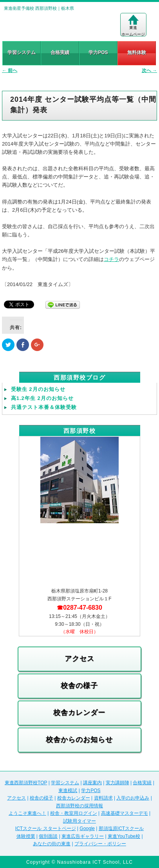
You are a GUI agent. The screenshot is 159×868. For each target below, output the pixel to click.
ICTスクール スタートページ (46, 828)
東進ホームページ (133, 25)
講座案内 (92, 783)
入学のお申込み (133, 798)
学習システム (22, 52)
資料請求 (103, 798)
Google (87, 828)
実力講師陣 (117, 783)
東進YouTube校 (124, 836)
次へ (149, 70)
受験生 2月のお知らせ (38, 389)
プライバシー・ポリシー (100, 844)
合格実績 (60, 52)
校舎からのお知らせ (79, 740)
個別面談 (48, 836)
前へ (10, 70)
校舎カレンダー (79, 713)
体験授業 (26, 836)
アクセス (79, 659)
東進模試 (68, 791)
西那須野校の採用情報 (79, 806)
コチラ (111, 259)
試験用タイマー (79, 821)
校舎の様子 (79, 686)
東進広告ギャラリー (83, 836)
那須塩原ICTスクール (121, 828)
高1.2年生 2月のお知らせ (42, 398)
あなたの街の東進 (52, 844)
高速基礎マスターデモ (125, 813)
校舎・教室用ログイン (74, 813)
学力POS (98, 52)
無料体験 (137, 52)
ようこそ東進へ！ (27, 813)
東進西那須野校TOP (26, 783)
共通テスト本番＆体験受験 (44, 407)
